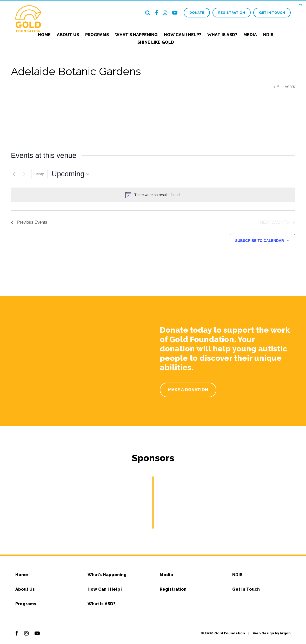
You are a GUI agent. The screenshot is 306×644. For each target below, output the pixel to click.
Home (44, 35)
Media (250, 35)
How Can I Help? (182, 35)
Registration (232, 13)
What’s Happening (136, 35)
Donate (197, 13)
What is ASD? (222, 35)
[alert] (153, 195)
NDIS (268, 35)
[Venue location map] (82, 116)
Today (39, 174)
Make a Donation (188, 390)
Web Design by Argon (272, 633)
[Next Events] (24, 174)
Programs (97, 35)
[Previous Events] (14, 174)
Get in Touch (272, 13)
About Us (68, 35)
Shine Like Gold (156, 42)
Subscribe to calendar (260, 241)
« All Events (284, 86)
